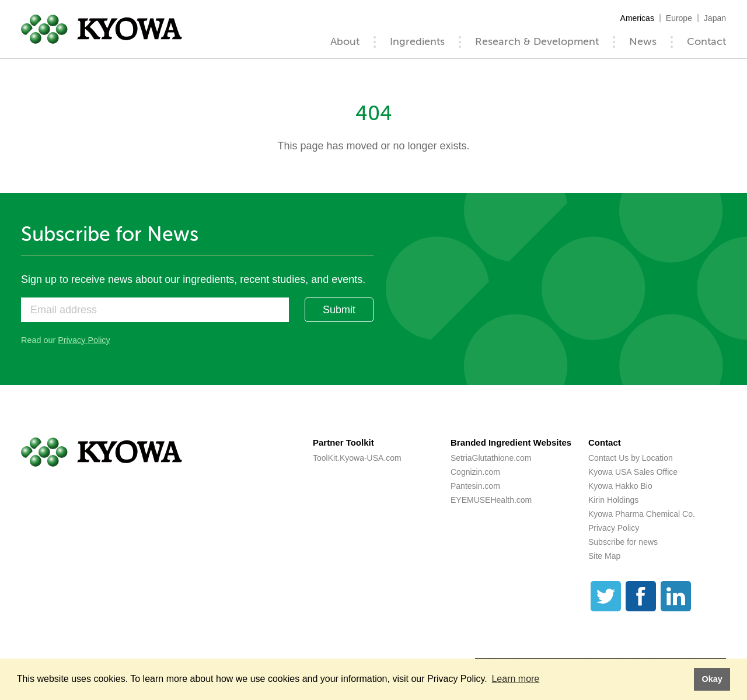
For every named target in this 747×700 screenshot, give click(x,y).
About (345, 41)
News (643, 41)
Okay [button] (712, 679)
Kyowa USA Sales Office (633, 472)
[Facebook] (641, 596)
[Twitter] (606, 596)
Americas (637, 18)
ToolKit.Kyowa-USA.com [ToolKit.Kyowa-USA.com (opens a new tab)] (357, 458)
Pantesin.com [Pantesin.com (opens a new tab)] (475, 486)
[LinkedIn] (676, 596)
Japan (715, 18)
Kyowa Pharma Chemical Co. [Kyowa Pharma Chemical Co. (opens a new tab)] (642, 514)
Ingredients (417, 41)
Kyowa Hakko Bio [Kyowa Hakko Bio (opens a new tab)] (620, 486)
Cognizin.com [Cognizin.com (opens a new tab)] (475, 472)
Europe (679, 18)
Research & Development (537, 41)
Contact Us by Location (631, 458)
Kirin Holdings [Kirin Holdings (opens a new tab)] (613, 500)
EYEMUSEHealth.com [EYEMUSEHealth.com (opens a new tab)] (491, 500)
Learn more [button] (515, 679)
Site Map (604, 556)
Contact (706, 41)
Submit (339, 310)
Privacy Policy (84, 340)
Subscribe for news (623, 542)
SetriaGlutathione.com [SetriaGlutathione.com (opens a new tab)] (491, 458)
